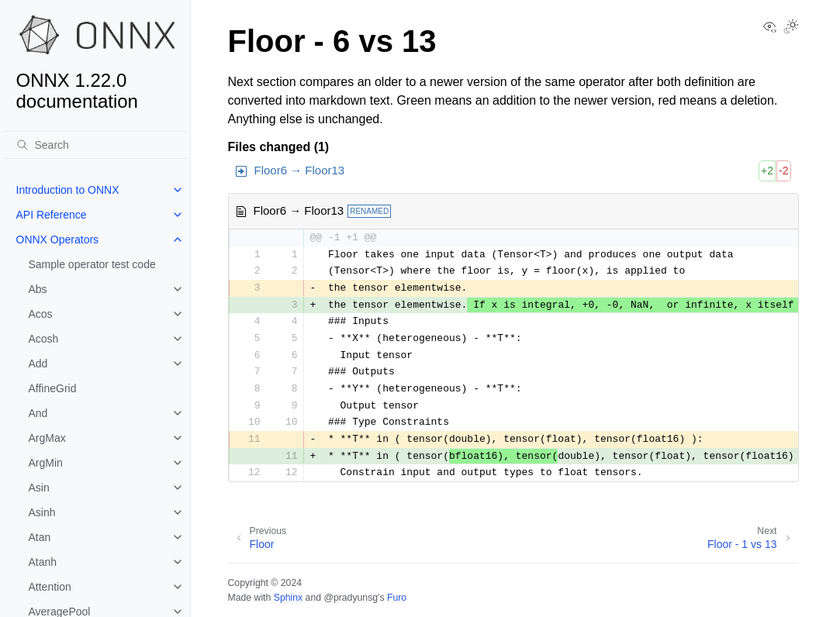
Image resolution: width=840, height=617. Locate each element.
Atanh (43, 562)
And (38, 413)
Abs (38, 289)
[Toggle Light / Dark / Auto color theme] (791, 28)
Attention (50, 587)
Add (38, 364)
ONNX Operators (58, 240)
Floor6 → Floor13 (300, 170)
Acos (41, 314)
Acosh (44, 339)
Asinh (42, 512)
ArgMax (47, 438)
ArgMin (46, 463)
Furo (397, 598)
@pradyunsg (351, 598)
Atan (40, 537)
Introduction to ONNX (68, 190)
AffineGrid (53, 388)
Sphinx (288, 598)
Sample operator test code (92, 264)
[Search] (97, 145)
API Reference (52, 215)
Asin (39, 488)
